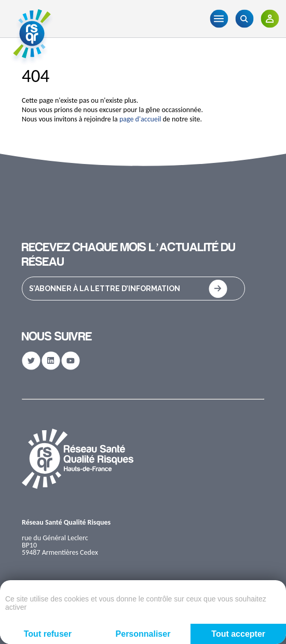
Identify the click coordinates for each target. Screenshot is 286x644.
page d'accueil (140, 119)
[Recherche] (244, 19)
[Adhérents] (270, 19)
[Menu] (219, 19)
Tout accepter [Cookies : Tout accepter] (238, 634)
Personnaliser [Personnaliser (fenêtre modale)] (143, 634)
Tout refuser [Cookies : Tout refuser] (48, 634)
